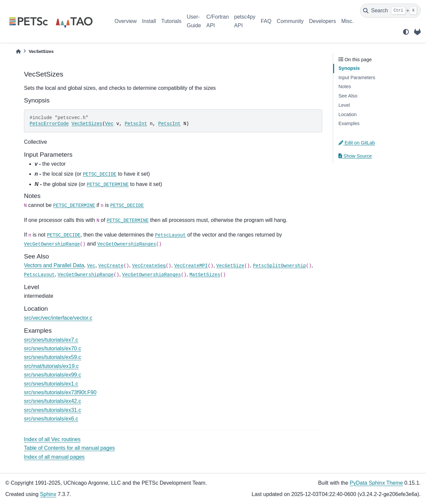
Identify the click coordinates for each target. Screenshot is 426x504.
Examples (349, 123)
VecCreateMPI (191, 266)
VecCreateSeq (149, 266)
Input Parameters (357, 78)
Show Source (355, 156)
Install (149, 21)
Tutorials (171, 21)
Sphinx (48, 494)
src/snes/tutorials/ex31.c (53, 410)
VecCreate (111, 266)
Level (344, 105)
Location (347, 114)
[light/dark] (406, 32)
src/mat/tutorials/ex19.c (51, 366)
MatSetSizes (205, 275)
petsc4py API (245, 21)
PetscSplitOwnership (280, 266)
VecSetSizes (87, 124)
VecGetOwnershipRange (52, 244)
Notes (345, 86)
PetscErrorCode (49, 124)
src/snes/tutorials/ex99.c (53, 375)
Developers (323, 21)
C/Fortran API (218, 21)
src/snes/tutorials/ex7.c (51, 340)
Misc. (347, 21)
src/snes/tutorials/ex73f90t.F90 (60, 392)
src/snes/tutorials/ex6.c (51, 419)
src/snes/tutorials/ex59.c (53, 357)
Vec (109, 124)
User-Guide (194, 21)
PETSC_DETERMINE (108, 185)
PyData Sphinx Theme (376, 483)
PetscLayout (170, 235)
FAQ (266, 21)
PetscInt (136, 124)
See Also (348, 96)
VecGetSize (230, 266)
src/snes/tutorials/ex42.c (53, 401)
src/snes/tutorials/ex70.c (53, 348)
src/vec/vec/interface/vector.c (58, 318)
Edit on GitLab (357, 143)
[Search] (390, 11)
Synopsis (349, 68)
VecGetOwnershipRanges (126, 244)
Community (290, 21)
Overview (126, 21)
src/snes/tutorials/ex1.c (51, 384)
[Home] (18, 51)
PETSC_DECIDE (100, 174)
